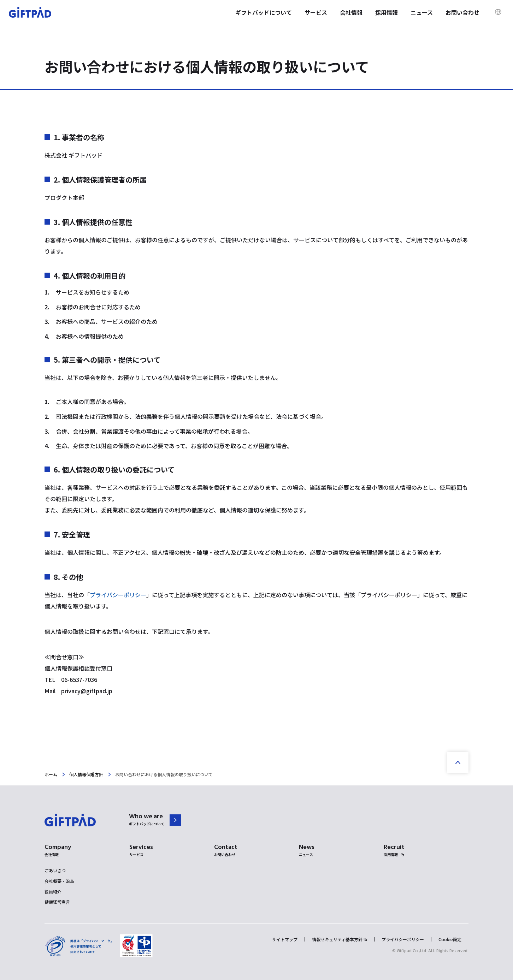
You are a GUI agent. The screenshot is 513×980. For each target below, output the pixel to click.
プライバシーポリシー (118, 595)
